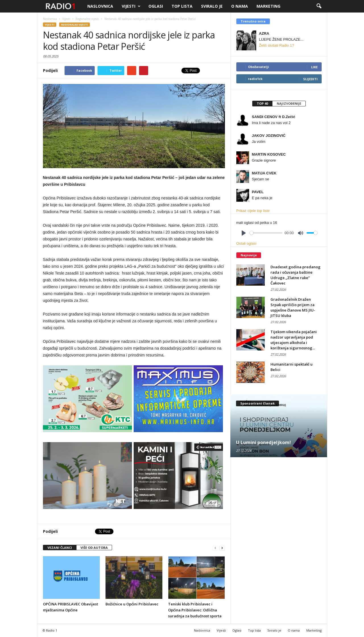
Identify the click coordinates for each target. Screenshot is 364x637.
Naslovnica (100, 6)
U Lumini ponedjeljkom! (263, 442)
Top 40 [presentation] (262, 103)
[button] (319, 6)
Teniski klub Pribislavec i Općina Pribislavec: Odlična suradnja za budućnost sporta (195, 610)
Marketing (268, 6)
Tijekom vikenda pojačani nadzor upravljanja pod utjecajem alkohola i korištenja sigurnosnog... (294, 340)
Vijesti (131, 6)
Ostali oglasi (246, 243)
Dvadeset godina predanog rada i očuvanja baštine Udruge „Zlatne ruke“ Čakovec (295, 275)
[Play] (244, 233)
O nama (240, 6)
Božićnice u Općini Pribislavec (132, 604)
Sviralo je (212, 6)
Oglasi (156, 6)
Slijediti (310, 79)
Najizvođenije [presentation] (289, 103)
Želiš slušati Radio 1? (277, 45)
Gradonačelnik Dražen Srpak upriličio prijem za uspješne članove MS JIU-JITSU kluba (293, 307)
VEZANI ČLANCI (60, 548)
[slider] (266, 233)
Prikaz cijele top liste (253, 211)
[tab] (262, 104)
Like (314, 67)
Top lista (182, 6)
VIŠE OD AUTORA (94, 548)
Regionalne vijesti (75, 25)
